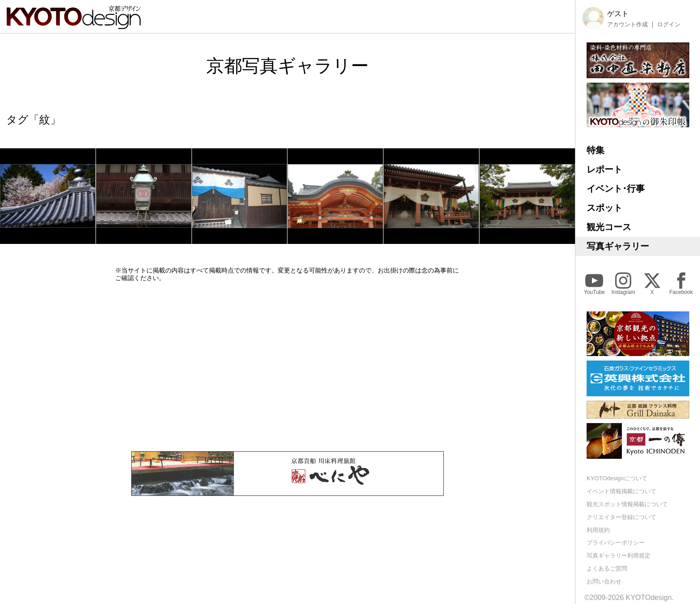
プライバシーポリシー (616, 543)
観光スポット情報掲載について (627, 504)
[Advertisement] (287, 366)
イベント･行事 (616, 189)
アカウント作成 (627, 25)
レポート (604, 169)
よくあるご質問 (607, 568)
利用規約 (598, 530)
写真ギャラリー (618, 246)
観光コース (609, 227)
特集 (596, 150)
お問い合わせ (604, 581)
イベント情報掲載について (621, 491)
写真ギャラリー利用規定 (619, 556)
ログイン (669, 25)
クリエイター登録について (621, 517)
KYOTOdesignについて (617, 478)
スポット (604, 208)
